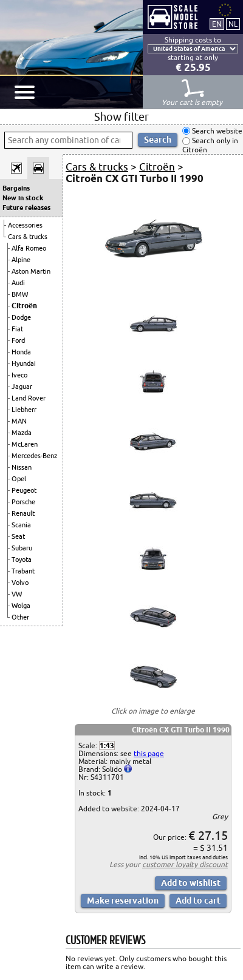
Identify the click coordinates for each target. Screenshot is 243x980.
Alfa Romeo (29, 248)
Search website (216, 131)
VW (17, 594)
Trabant (23, 571)
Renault (23, 513)
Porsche (23, 502)
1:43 (107, 745)
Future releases (26, 208)
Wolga (21, 606)
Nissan (22, 467)
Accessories (25, 225)
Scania (21, 525)
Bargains (16, 188)
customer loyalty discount (185, 864)
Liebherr (24, 410)
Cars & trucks (28, 237)
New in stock (23, 198)
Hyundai (24, 363)
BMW (20, 294)
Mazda (22, 433)
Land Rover (29, 398)
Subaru (22, 548)
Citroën (24, 306)
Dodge (21, 317)
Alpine (21, 260)
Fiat (17, 329)
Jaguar (22, 387)
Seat (18, 536)
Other (20, 617)
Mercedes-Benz (34, 456)
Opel (19, 479)
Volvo (20, 583)
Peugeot (24, 490)
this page (149, 753)
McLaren (25, 444)
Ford (18, 340)
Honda (21, 352)
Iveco (19, 375)
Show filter (122, 117)
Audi (18, 283)
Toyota (22, 559)
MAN (19, 421)
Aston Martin (31, 271)
